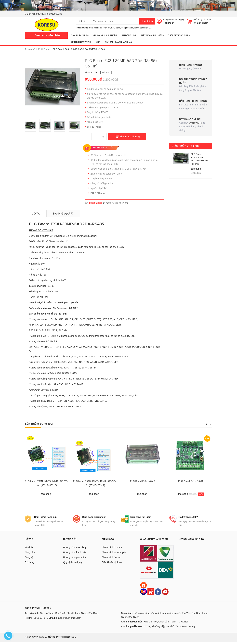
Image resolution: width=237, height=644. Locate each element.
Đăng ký (180, 19)
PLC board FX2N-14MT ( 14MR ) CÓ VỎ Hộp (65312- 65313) (46, 483)
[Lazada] (144, 594)
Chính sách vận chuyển (114, 555)
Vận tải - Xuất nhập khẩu (119, 42)
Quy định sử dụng (72, 565)
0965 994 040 (41, 620)
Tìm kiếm (147, 21)
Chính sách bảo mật (112, 550)
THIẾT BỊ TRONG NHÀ (179, 35)
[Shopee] (144, 587)
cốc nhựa (98, 28)
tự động (117, 28)
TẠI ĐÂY (74, 303)
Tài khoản (169, 23)
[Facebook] (158, 594)
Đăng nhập (169, 19)
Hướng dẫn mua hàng (74, 550)
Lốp (99, 42)
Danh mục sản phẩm (48, 35)
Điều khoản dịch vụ (112, 565)
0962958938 (56, 14)
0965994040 (196, 123)
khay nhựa (108, 28)
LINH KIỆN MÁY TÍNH (82, 42)
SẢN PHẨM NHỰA (80, 35)
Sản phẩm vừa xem (186, 146)
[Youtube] (165, 594)
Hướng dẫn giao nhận (74, 560)
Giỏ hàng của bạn (202, 19)
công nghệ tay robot (130, 28)
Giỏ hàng (29, 565)
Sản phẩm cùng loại (39, 424)
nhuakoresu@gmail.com (69, 620)
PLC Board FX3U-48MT (143, 481)
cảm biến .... (145, 28)
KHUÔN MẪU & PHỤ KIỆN (106, 35)
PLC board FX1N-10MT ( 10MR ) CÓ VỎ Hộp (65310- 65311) (94, 483)
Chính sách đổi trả (111, 560)
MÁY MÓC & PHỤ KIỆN (153, 35)
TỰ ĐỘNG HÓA (130, 35)
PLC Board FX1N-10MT (191, 481)
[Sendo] (151, 594)
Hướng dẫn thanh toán (75, 555)
